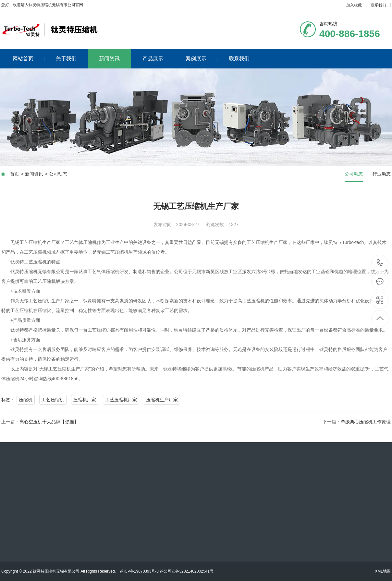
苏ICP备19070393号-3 (139, 571)
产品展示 (159, 59)
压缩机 (26, 400)
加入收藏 (354, 5)
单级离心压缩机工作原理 (366, 422)
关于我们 (72, 59)
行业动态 (382, 174)
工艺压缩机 (53, 400)
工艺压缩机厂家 (121, 400)
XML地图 (383, 571)
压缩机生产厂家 (162, 400)
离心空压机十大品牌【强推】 (49, 422)
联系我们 (378, 5)
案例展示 (202, 59)
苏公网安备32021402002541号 (186, 571)
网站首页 (29, 59)
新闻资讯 (109, 59)
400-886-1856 (380, 263)
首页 (15, 174)
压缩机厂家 (85, 400)
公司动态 (58, 174)
